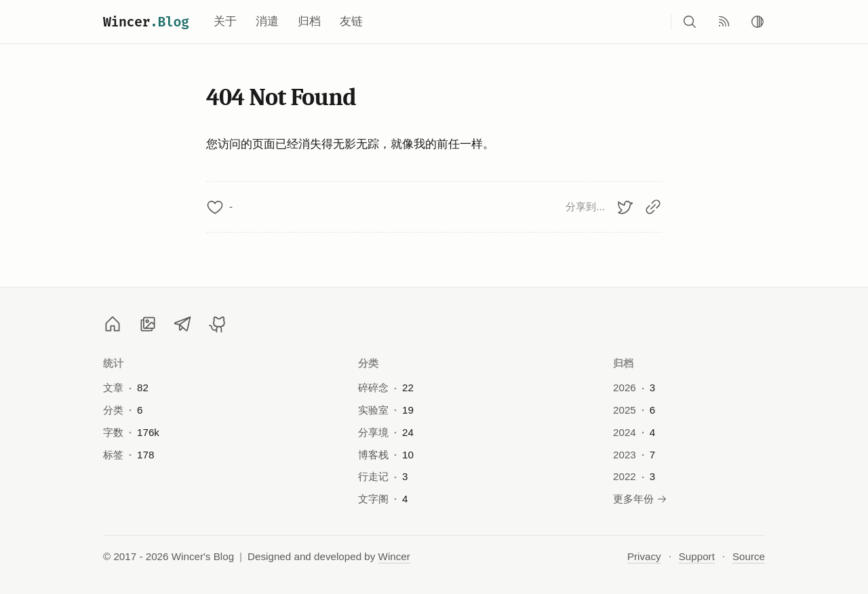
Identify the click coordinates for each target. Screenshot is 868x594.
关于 (225, 21)
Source (749, 556)
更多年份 (640, 499)
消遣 (267, 21)
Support (697, 556)
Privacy (644, 556)
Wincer (146, 22)
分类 (369, 363)
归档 (309, 21)
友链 (351, 21)
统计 (114, 363)
